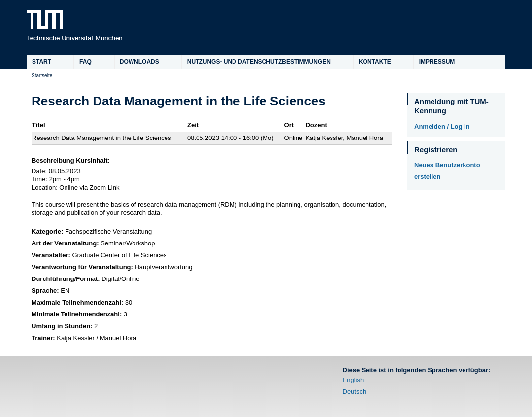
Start (42, 62)
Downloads (139, 62)
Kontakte (375, 62)
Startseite (42, 76)
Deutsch (355, 392)
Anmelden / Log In (442, 126)
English (353, 380)
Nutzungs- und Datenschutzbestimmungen (259, 62)
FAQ (85, 62)
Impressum (437, 62)
